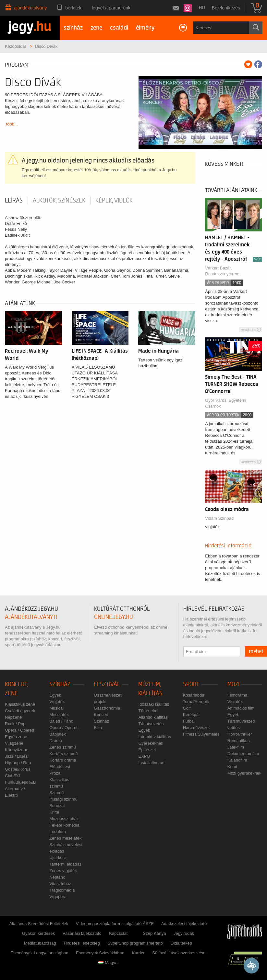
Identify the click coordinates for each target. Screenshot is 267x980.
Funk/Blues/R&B (20, 782)
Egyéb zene (16, 737)
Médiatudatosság (40, 943)
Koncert (101, 715)
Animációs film (241, 708)
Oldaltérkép (181, 943)
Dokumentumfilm (243, 754)
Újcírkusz (58, 858)
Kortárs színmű (63, 754)
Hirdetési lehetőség (82, 943)
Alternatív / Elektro (15, 792)
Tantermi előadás (65, 864)
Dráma (56, 741)
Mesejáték (59, 715)
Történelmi (148, 711)
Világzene (14, 743)
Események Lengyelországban (40, 953)
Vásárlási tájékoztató (82, 933)
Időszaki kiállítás (154, 704)
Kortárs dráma (63, 760)
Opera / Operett (19, 730)
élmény (145, 28)
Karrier (138, 953)
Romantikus (239, 741)
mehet (256, 651)
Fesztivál (107, 684)
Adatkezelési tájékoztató (184, 924)
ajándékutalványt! (31, 617)
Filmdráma (237, 695)
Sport (191, 684)
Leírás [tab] (14, 201)
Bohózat (57, 806)
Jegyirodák (184, 933)
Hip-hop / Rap (18, 763)
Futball (189, 721)
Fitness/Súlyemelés (201, 734)
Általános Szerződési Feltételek (39, 924)
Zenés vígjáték (63, 871)
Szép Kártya (155, 933)
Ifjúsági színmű (63, 799)
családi (119, 28)
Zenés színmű (63, 747)
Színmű (56, 793)
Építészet (147, 750)
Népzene (13, 717)
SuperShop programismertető (135, 943)
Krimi (54, 812)
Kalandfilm (237, 760)
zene (96, 28)
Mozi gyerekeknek (244, 773)
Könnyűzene (17, 750)
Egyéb (55, 695)
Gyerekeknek (151, 743)
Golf (187, 708)
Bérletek (73, 8)
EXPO (144, 756)
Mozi (233, 684)
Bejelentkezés (226, 8)
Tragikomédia (62, 890)
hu (202, 8)
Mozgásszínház (64, 819)
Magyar (109, 963)
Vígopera (58, 897)
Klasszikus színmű (59, 783)
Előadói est (60, 767)
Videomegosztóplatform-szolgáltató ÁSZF (115, 924)
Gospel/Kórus (18, 769)
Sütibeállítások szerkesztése (179, 953)
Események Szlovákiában (100, 953)
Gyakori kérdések (38, 933)
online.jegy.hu (114, 617)
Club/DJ (12, 776)
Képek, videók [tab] (114, 201)
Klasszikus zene (20, 704)
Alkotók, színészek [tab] (59, 201)
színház (73, 28)
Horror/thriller (240, 734)
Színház (60, 684)
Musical (56, 708)
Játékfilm (236, 747)
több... (12, 124)
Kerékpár (192, 715)
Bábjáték (58, 734)
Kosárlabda (194, 695)
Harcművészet (196, 728)
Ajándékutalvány (30, 8)
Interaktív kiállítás (154, 737)
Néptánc (57, 877)
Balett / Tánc (61, 721)
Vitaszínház (60, 884)
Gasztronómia (107, 708)
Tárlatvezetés (151, 724)
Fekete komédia (64, 825)
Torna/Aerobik (196, 702)
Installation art (151, 763)
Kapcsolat (118, 933)
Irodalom (58, 832)
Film (98, 728)
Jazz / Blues (16, 756)
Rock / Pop (15, 724)
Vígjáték (57, 702)
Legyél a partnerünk (111, 8)
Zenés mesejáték (65, 838)
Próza (55, 773)
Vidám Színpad (219, 518)
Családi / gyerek (20, 711)
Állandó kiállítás (153, 717)
